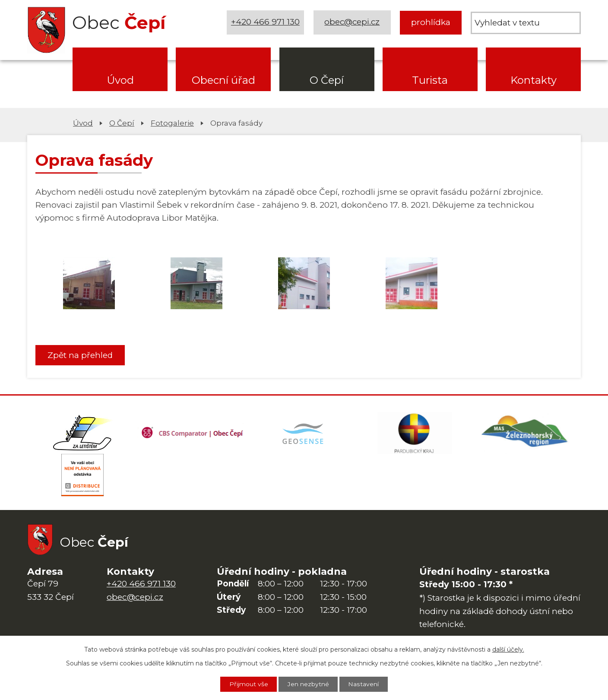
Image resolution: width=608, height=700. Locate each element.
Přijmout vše (248, 684)
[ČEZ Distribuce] (82, 477)
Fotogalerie (172, 123)
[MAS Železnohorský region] (526, 434)
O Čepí (327, 80)
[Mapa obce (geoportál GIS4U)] (304, 434)
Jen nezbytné (308, 684)
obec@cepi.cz (352, 22)
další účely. (508, 649)
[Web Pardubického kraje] (415, 434)
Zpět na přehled (81, 355)
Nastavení (364, 684)
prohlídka (431, 22)
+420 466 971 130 (266, 22)
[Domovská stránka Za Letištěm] (82, 434)
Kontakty (534, 80)
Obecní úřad (223, 80)
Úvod (120, 80)
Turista (430, 80)
